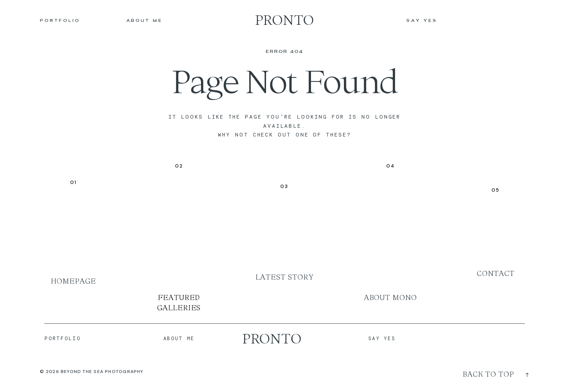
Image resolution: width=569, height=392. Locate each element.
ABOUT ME (145, 21)
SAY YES (422, 21)
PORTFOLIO (60, 21)
